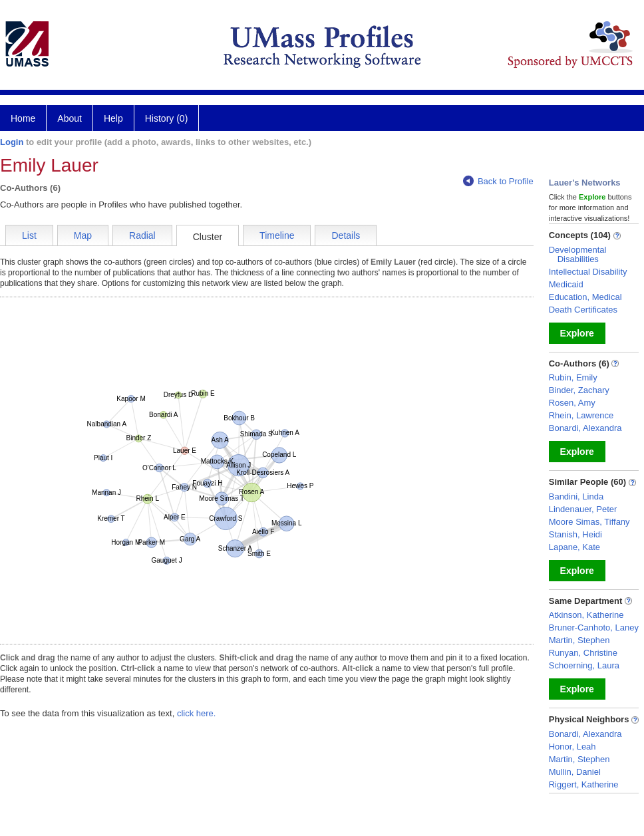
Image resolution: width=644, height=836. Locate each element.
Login (12, 142)
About (70, 118)
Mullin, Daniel (575, 772)
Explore (577, 333)
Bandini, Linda (576, 496)
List (29, 235)
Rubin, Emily (573, 377)
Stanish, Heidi (575, 534)
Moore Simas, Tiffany (589, 522)
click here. (197, 713)
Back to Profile (498, 181)
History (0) (167, 118)
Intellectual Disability (588, 272)
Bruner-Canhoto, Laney (594, 627)
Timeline (277, 235)
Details (346, 235)
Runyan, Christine (583, 653)
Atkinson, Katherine (586, 615)
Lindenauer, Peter (583, 509)
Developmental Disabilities (578, 254)
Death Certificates (583, 310)
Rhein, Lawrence (581, 415)
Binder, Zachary (579, 390)
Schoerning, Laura (584, 665)
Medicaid (566, 284)
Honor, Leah (572, 747)
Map (83, 235)
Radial (142, 235)
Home (23, 118)
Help (113, 118)
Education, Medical (585, 297)
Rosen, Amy (572, 403)
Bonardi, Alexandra (585, 428)
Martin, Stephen (579, 640)
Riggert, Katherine (584, 784)
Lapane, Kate (574, 547)
